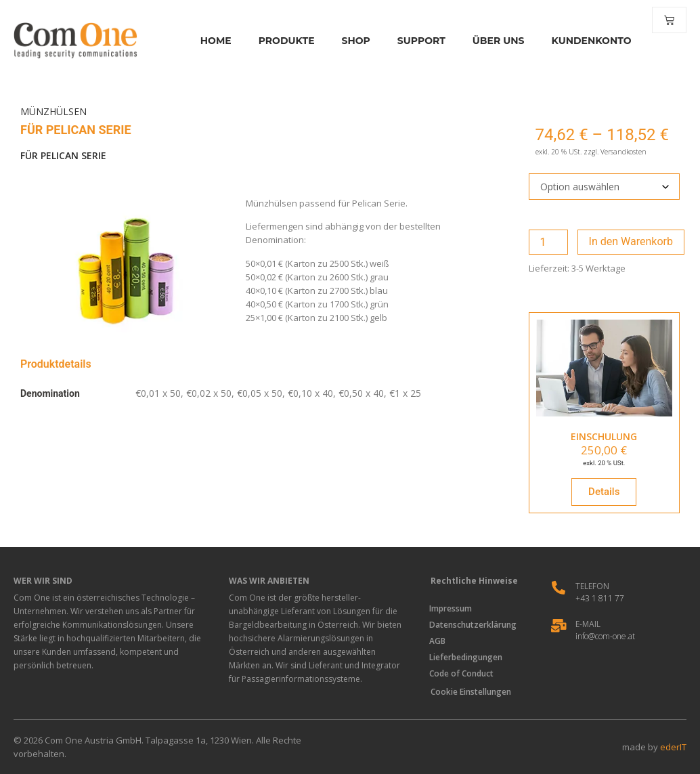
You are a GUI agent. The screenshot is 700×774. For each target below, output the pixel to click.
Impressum (453, 608)
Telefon (592, 586)
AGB (440, 641)
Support (412, 41)
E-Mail (588, 624)
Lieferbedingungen (468, 657)
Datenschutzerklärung (476, 625)
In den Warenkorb (631, 241)
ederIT (673, 747)
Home (206, 41)
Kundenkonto (582, 41)
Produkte (277, 41)
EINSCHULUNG (604, 436)
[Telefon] (559, 588)
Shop (347, 41)
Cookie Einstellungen (471, 692)
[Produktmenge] (548, 242)
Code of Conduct (464, 673)
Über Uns (489, 41)
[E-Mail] (559, 626)
